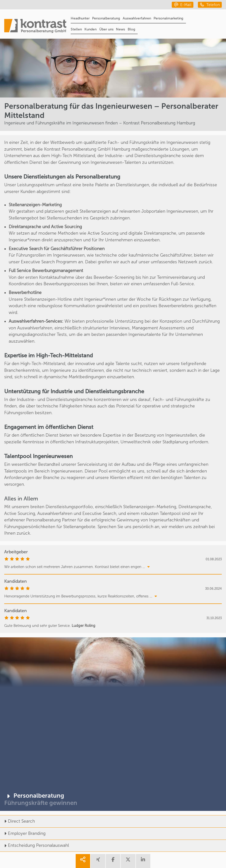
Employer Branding (23, 833)
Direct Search (17, 821)
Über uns (106, 29)
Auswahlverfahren (137, 18)
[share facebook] (113, 861)
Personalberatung (106, 18)
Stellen (76, 29)
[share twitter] (128, 861)
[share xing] (98, 861)
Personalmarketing (168, 18)
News (120, 29)
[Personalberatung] (113, 724)
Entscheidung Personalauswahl (34, 845)
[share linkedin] (143, 861)
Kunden (90, 29)
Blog (131, 29)
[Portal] (35, 27)
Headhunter (80, 18)
